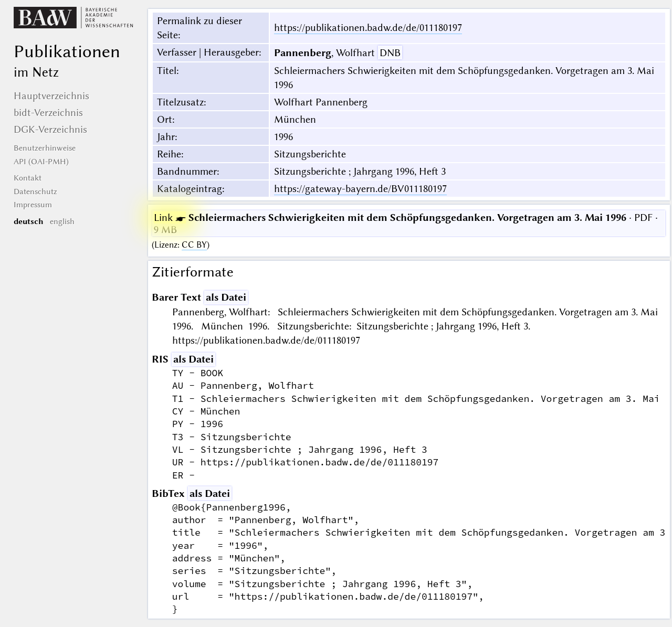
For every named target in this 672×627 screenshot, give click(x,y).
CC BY (194, 245)
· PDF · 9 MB (406, 224)
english (62, 221)
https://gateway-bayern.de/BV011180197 (360, 189)
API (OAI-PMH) (41, 162)
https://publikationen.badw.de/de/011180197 (368, 28)
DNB (390, 53)
